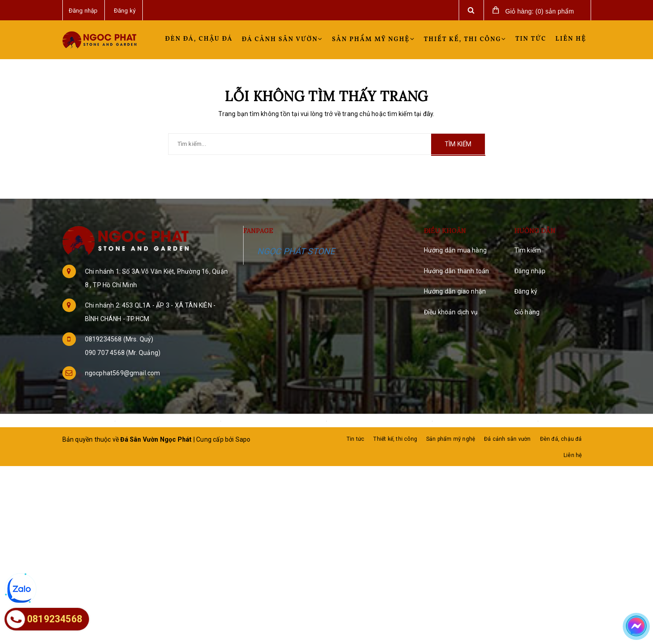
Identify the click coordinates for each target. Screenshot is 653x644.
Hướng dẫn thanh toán (457, 271)
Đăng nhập (530, 271)
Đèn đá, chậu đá (199, 39)
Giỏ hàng (527, 312)
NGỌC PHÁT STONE (296, 251)
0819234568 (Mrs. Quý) (119, 339)
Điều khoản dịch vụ (451, 312)
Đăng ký (526, 291)
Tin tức (531, 39)
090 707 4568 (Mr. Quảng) (123, 353)
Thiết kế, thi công (465, 40)
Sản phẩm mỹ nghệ (373, 40)
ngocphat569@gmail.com (123, 373)
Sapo (243, 439)
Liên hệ (571, 39)
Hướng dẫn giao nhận (455, 291)
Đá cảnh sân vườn (282, 40)
